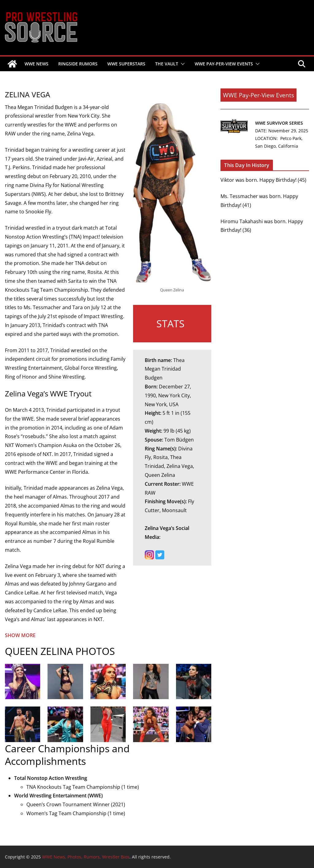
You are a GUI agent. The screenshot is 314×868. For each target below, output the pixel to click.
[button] (182, 64)
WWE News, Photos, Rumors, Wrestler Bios (8, 47)
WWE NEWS (36, 64)
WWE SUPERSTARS (126, 64)
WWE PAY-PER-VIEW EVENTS (224, 64)
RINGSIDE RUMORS (78, 64)
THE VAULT (167, 64)
